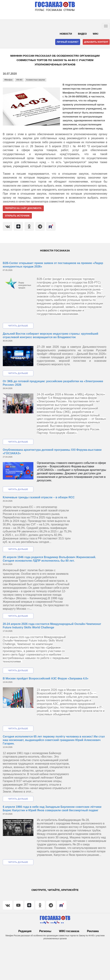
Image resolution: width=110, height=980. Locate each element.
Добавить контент (96, 42)
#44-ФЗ (19, 80)
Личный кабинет (68, 42)
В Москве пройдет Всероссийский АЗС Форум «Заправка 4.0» (46, 678)
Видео (82, 34)
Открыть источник (17, 216)
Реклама (93, 931)
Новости (66, 34)
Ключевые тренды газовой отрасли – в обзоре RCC (39, 497)
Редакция (25, 931)
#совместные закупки (36, 80)
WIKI (95, 34)
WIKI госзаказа (69, 931)
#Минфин (8, 80)
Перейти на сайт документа (23, 208)
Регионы (45, 931)
